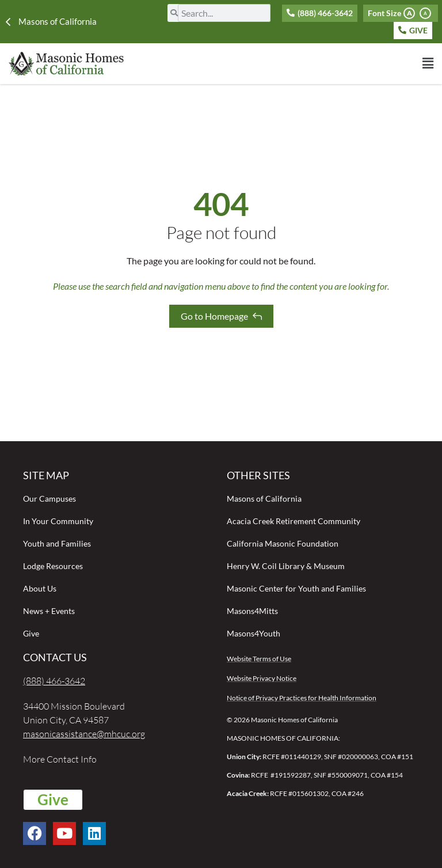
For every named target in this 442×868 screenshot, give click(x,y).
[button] (281, 63)
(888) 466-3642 (54, 681)
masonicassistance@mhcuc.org (84, 734)
